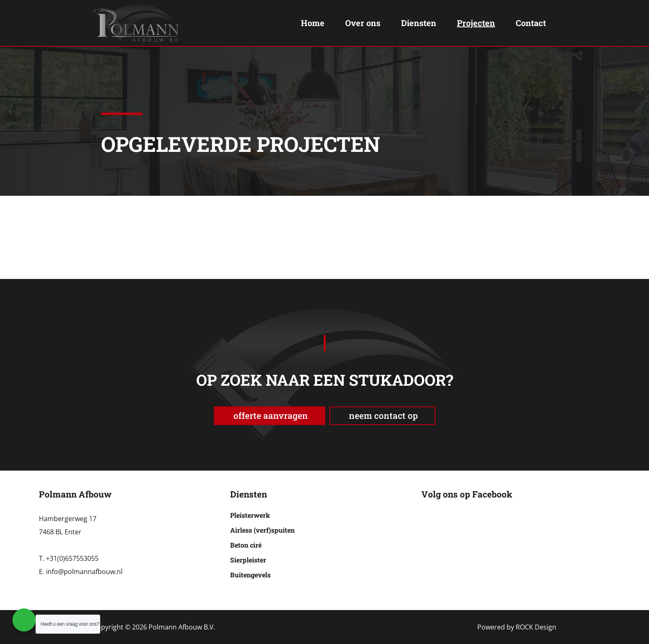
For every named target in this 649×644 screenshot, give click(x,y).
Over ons (363, 23)
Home (313, 23)
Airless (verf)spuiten (262, 530)
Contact (531, 23)
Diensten (419, 23)
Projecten (476, 23)
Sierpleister (248, 560)
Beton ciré (246, 545)
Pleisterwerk (250, 515)
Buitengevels (250, 575)
